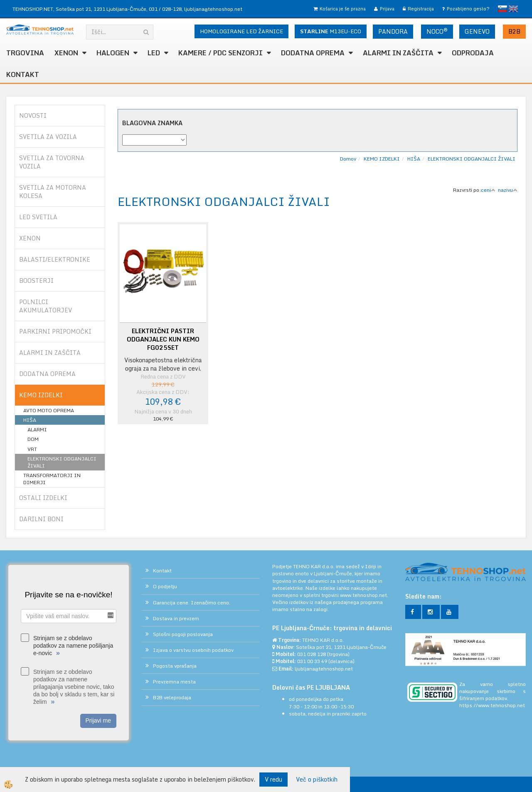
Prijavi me (98, 720)
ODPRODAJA (473, 53)
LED (154, 53)
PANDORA (393, 31)
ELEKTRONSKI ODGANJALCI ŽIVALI (62, 462)
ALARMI (37, 429)
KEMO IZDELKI (382, 159)
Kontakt (23, 74)
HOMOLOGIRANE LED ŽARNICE (241, 31)
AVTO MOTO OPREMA (49, 410)
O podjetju (165, 586)
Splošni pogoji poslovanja (183, 634)
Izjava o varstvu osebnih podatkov (193, 650)
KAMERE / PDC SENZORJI (220, 53)
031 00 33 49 (312, 661)
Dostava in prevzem (176, 618)
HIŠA (30, 420)
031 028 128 (312, 654)
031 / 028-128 (165, 9)
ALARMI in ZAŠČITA (398, 53)
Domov (348, 159)
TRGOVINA (25, 53)
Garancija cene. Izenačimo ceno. (192, 603)
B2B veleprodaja (172, 697)
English (513, 9)
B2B (514, 31)
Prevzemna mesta (174, 682)
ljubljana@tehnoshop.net (213, 9)
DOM (33, 439)
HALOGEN (113, 53)
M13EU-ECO (331, 31)
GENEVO (477, 31)
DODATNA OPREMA (313, 53)
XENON (66, 53)
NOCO (437, 31)
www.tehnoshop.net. (364, 595)
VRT (32, 449)
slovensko (502, 9)
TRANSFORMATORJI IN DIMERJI (52, 479)
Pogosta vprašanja (175, 666)
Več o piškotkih (317, 780)
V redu (273, 779)
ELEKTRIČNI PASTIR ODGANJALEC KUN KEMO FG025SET (163, 339)
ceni (488, 190)
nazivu (508, 190)
